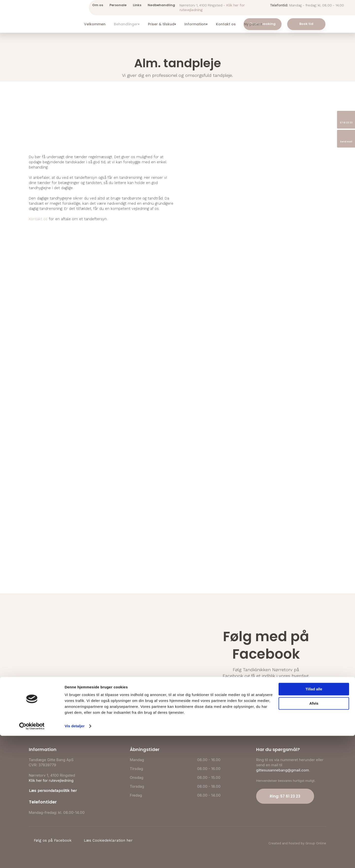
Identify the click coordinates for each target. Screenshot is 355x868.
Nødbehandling (161, 5)
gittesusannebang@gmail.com (283, 770)
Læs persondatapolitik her (53, 791)
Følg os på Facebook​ (266, 690)
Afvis (314, 836)
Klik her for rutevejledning (51, 780)
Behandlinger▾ (127, 24)
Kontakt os (226, 24)
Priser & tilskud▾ (162, 24)
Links (137, 5)
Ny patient (253, 24)
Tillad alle (314, 821)
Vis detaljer (75, 858)
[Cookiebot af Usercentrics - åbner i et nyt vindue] (32, 858)
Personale (118, 5)
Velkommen (95, 24)
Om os (98, 5)
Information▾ (196, 24)
